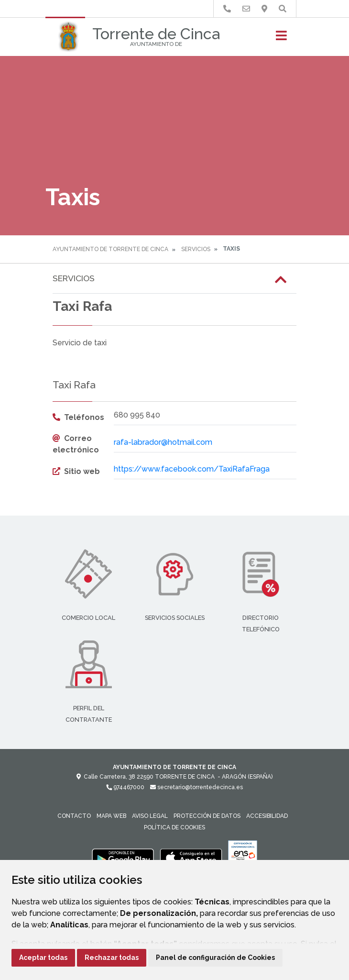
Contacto (74, 816)
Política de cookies (174, 827)
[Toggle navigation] (281, 39)
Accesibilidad (267, 816)
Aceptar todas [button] (43, 958)
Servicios (196, 249)
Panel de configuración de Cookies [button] (215, 958)
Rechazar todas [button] (112, 958)
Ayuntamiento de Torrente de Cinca (110, 249)
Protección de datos (207, 816)
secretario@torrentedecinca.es (196, 787)
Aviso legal (150, 816)
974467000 (125, 787)
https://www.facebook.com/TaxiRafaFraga (192, 469)
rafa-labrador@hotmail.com (163, 442)
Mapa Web (111, 816)
